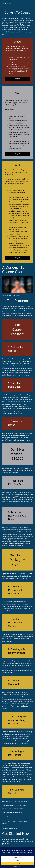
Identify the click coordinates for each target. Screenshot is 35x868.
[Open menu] (32, 4)
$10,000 (18, 154)
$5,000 (17, 79)
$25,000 (18, 258)
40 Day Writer (6, 4)
